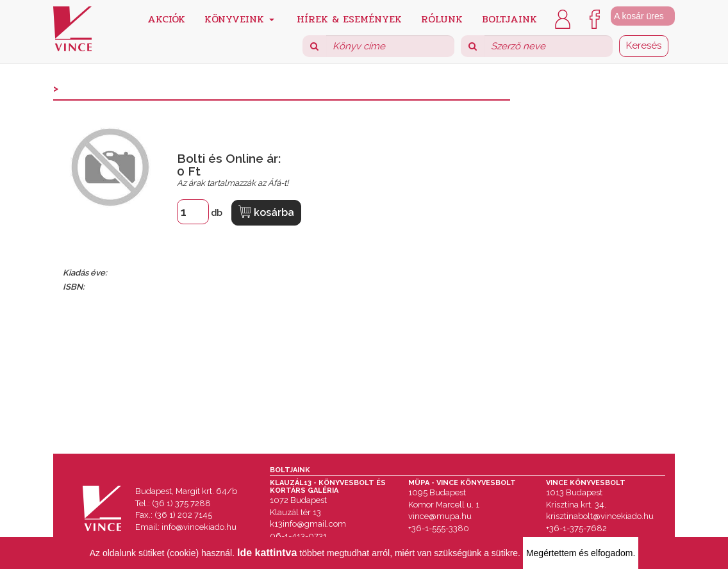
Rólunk (442, 18)
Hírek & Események (349, 18)
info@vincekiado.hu (199, 527)
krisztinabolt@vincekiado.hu (600, 516)
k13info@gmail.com (308, 524)
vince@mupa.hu (440, 516)
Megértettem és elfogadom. (581, 553)
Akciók (166, 18)
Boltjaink (509, 18)
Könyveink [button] (239, 18)
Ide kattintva (267, 553)
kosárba (266, 212)
